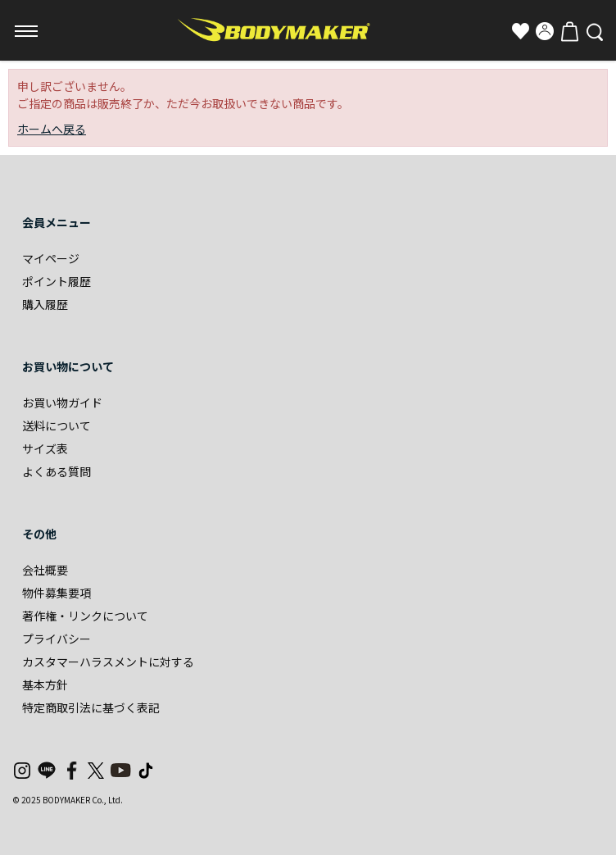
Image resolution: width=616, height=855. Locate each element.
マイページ (51, 258)
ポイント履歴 (57, 281)
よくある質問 (57, 471)
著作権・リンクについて (85, 616)
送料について (57, 425)
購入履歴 (45, 304)
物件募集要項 (57, 593)
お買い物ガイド (62, 402)
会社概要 (45, 570)
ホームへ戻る (52, 129)
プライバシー (57, 639)
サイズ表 (45, 448)
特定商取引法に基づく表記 (91, 707)
